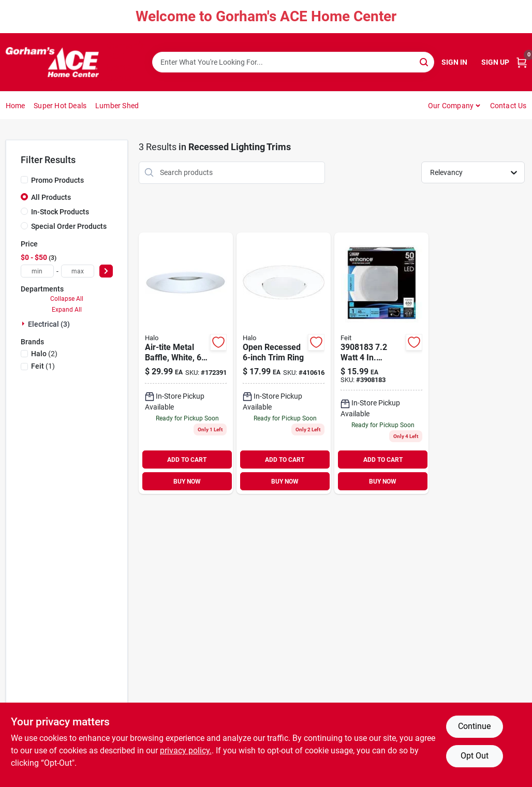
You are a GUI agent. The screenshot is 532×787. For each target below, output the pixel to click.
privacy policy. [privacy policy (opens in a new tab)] (186, 750)
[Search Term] (293, 62)
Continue (474, 726)
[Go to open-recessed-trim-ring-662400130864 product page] (284, 363)
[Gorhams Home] (52, 62)
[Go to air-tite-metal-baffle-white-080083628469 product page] (186, 363)
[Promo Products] (24, 180)
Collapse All (67, 299)
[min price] (37, 271)
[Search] (425, 61)
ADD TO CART (187, 460)
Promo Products (57, 180)
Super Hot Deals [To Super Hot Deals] (60, 106)
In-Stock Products (60, 212)
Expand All (67, 310)
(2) (44, 354)
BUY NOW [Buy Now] (187, 482)
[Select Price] (106, 271)
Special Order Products (69, 226)
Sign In (454, 62)
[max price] (78, 271)
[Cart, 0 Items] (522, 62)
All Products (51, 197)
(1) (43, 366)
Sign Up (495, 62)
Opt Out (475, 756)
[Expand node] (24, 324)
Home (16, 106)
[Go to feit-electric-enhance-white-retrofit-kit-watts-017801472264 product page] (381, 363)
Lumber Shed (117, 106)
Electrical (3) (49, 324)
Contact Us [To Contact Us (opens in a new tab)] (508, 106)
